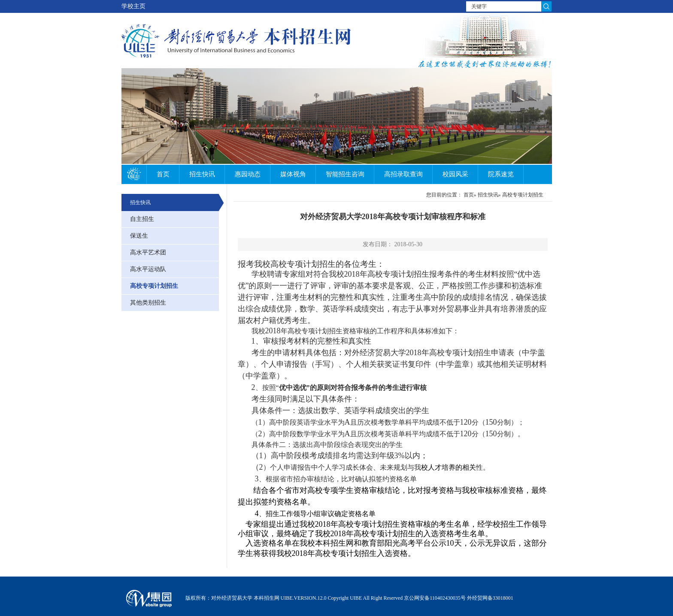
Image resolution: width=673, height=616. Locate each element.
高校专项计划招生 (154, 286)
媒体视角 (293, 174)
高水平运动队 (148, 269)
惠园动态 (248, 174)
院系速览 (501, 174)
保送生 (139, 236)
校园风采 (455, 174)
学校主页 (133, 6)
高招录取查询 (403, 174)
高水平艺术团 (148, 252)
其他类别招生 (148, 303)
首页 (163, 174)
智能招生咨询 (345, 174)
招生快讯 (202, 174)
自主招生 (142, 219)
